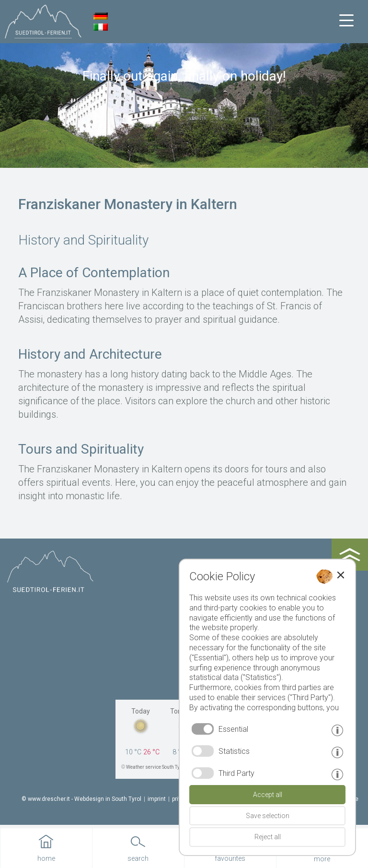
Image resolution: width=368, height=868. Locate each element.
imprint (157, 799)
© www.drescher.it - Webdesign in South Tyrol (81, 799)
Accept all (268, 795)
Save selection (268, 816)
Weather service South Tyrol (156, 767)
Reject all (268, 837)
